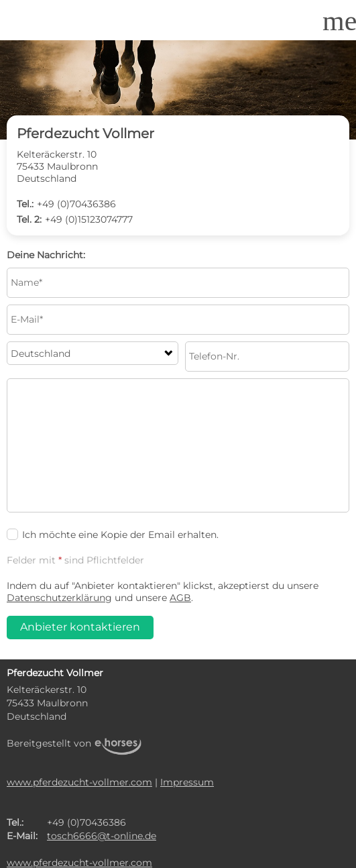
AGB (180, 598)
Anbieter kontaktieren (80, 627)
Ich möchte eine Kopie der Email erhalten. (113, 535)
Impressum (187, 782)
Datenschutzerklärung (59, 598)
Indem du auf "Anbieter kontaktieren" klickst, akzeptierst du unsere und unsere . (163, 592)
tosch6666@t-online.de (102, 836)
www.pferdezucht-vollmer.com (79, 782)
